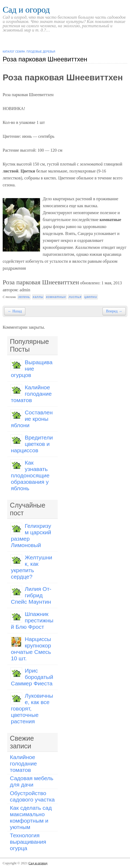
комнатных (56, 297)
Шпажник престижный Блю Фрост (32, 620)
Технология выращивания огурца (28, 842)
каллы (38, 297)
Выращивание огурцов (32, 369)
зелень (24, 297)
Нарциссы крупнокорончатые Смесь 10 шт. (31, 649)
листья (75, 297)
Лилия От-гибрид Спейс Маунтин (31, 595)
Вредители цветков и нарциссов (32, 444)
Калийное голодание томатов (31, 394)
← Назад (15, 311)
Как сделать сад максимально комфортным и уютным (31, 817)
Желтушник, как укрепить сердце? (32, 567)
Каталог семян (14, 52)
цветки (91, 297)
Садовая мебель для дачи (32, 781)
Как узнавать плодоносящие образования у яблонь (30, 475)
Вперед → (114, 311)
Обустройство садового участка (32, 796)
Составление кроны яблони (32, 419)
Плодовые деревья (41, 52)
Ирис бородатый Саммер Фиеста (32, 677)
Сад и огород (26, 10)
